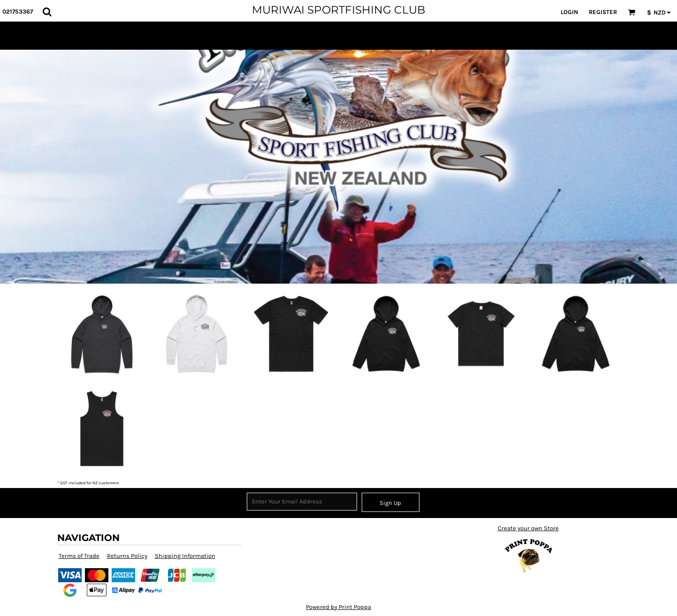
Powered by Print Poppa (338, 607)
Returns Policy (127, 556)
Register (603, 12)
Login (569, 12)
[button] (47, 12)
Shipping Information (185, 556)
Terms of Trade (79, 556)
